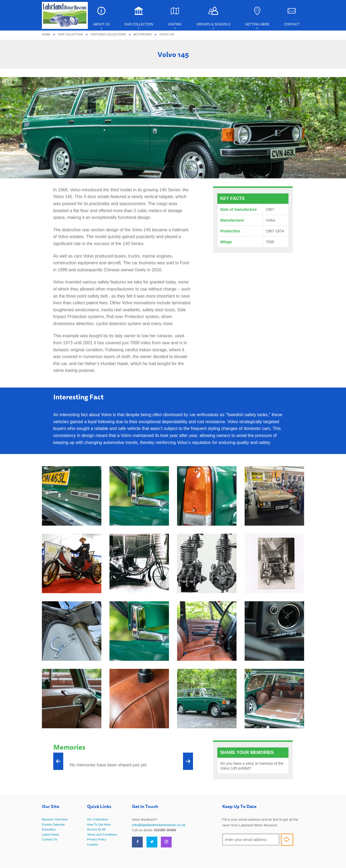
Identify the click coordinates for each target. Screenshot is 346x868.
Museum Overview (55, 819)
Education (49, 829)
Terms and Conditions (102, 834)
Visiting (175, 16)
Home (46, 34)
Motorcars (143, 34)
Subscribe (287, 840)
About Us (101, 16)
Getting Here (257, 16)
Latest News (50, 834)
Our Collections (98, 819)
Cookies (93, 844)
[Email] (251, 839)
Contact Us (50, 839)
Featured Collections (108, 34)
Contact (292, 16)
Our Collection (139, 16)
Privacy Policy (97, 839)
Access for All (96, 829)
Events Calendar (53, 824)
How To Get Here (99, 824)
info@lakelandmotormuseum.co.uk (159, 825)
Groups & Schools (213, 16)
